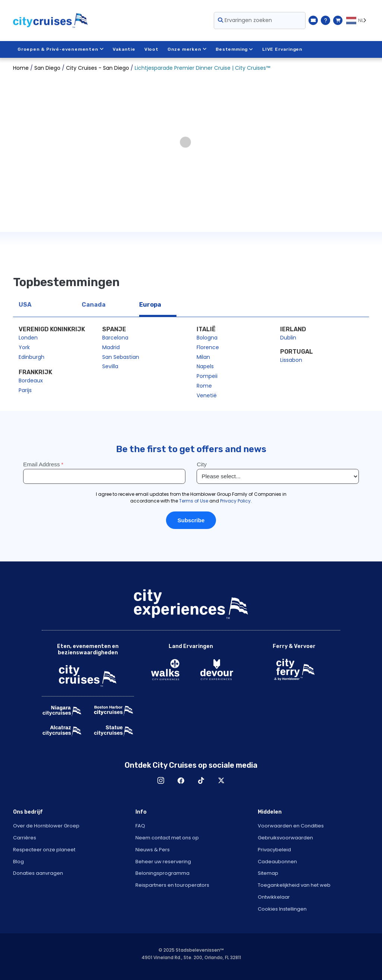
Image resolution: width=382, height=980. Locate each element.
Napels (205, 366)
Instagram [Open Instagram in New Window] (161, 780)
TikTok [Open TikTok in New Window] (201, 780)
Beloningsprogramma (162, 873)
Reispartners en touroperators (172, 885)
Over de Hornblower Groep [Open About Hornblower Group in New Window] (46, 826)
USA (25, 305)
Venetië (207, 395)
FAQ (140, 826)
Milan (203, 357)
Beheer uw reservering (163, 862)
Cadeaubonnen (277, 862)
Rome (204, 386)
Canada (94, 305)
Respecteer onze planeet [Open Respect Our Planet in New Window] (44, 850)
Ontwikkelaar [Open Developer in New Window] (274, 897)
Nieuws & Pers (153, 850)
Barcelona (115, 338)
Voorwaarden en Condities (291, 826)
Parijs (25, 390)
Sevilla (110, 366)
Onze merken (187, 49)
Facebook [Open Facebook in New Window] (181, 780)
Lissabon (291, 360)
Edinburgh (32, 357)
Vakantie (124, 49)
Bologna (207, 338)
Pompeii (207, 376)
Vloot (151, 49)
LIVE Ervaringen (282, 49)
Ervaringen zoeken (245, 20)
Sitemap (268, 873)
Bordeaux (31, 381)
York (24, 347)
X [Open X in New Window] (221, 780)
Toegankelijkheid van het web (294, 885)
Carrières (25, 838)
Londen (28, 338)
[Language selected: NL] (358, 21)
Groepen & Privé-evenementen (61, 49)
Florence (208, 347)
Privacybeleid (274, 850)
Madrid (111, 347)
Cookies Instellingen (282, 909)
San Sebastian (121, 357)
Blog (18, 862)
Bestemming (234, 49)
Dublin (288, 338)
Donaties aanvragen (38, 873)
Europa (150, 305)
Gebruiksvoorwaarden (285, 838)
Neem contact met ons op (167, 838)
